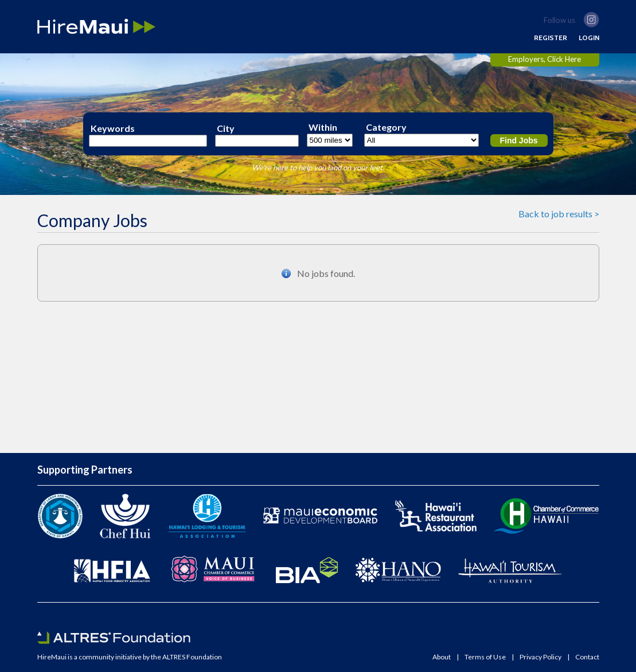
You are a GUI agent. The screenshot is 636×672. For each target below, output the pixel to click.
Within (323, 127)
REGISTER (551, 38)
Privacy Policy (541, 657)
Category (386, 127)
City (226, 128)
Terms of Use (485, 657)
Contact (587, 657)
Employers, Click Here (545, 59)
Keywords (113, 128)
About (442, 657)
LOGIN (589, 38)
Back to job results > (559, 214)
